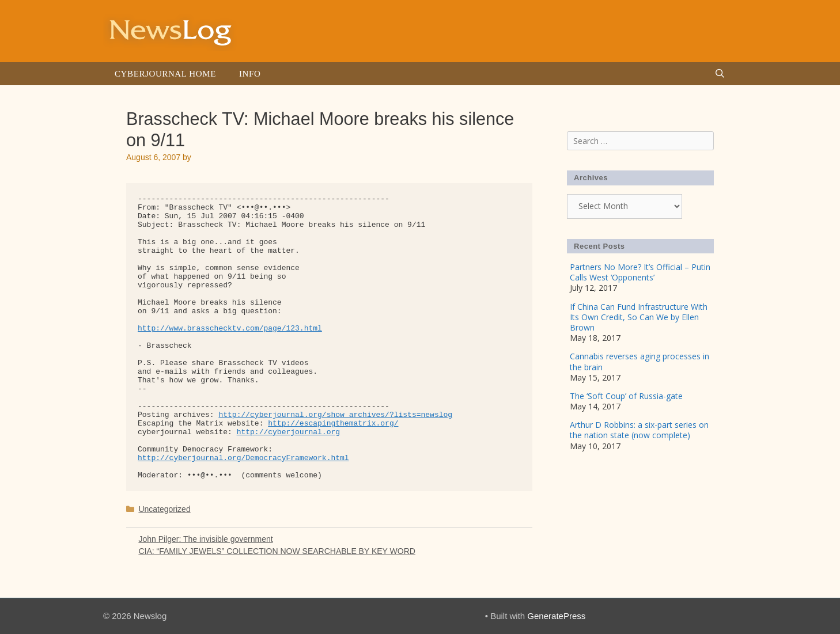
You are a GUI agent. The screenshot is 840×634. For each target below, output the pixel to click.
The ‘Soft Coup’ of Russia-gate (626, 396)
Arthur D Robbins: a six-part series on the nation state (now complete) (639, 430)
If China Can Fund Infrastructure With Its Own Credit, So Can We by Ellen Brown (639, 317)
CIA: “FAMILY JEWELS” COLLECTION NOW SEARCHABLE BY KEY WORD (277, 551)
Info (250, 74)
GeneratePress (556, 616)
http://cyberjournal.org (288, 432)
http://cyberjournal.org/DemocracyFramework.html (243, 458)
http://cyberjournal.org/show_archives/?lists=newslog (335, 415)
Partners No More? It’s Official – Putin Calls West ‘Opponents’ (640, 272)
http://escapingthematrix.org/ (333, 424)
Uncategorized (164, 509)
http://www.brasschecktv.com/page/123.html (230, 329)
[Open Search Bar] (720, 74)
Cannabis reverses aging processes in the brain (640, 361)
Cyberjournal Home (165, 74)
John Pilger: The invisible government (205, 539)
